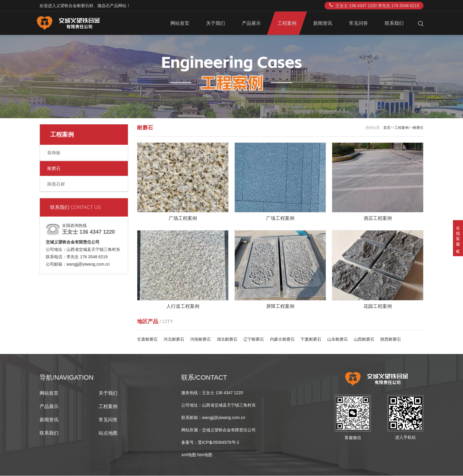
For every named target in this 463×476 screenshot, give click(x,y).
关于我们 (216, 23)
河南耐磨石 (200, 339)
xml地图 (189, 455)
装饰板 (54, 153)
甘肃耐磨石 (147, 339)
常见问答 (358, 23)
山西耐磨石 (364, 339)
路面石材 (56, 184)
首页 (387, 128)
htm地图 (205, 455)
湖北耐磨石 (227, 339)
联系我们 (394, 23)
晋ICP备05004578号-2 (219, 443)
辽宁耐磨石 (254, 339)
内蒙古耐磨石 (282, 339)
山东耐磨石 (338, 339)
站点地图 (108, 433)
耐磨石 (54, 168)
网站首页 (180, 23)
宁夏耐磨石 (311, 339)
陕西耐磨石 (391, 339)
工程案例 (287, 23)
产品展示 (251, 23)
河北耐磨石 (174, 339)
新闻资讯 (323, 23)
